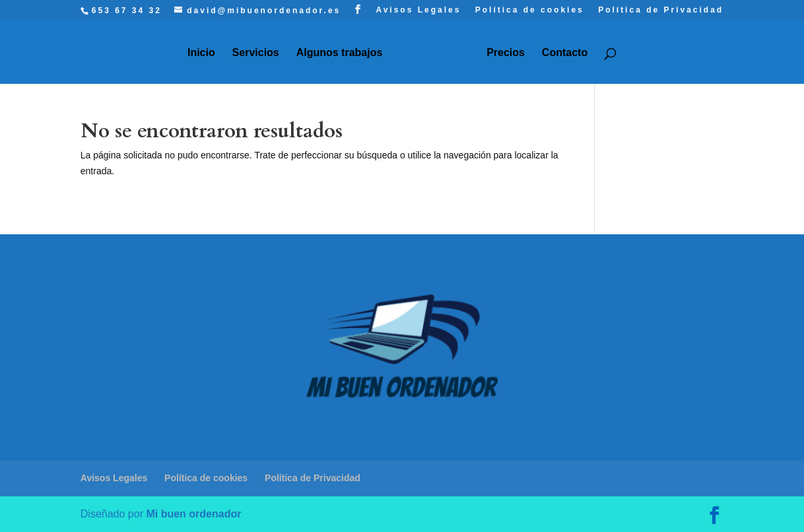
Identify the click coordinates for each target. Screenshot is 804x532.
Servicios (256, 53)
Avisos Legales (418, 10)
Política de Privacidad (661, 10)
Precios (506, 53)
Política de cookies (530, 10)
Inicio (201, 53)
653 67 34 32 (127, 11)
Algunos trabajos (340, 53)
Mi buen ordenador (193, 514)
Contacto (565, 53)
